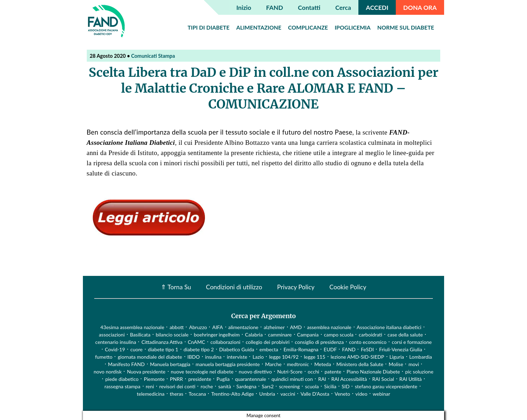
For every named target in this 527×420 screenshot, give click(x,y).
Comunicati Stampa (153, 56)
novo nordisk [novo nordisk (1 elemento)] (108, 372)
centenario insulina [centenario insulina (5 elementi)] (116, 342)
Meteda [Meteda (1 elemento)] (323, 364)
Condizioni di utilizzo (234, 287)
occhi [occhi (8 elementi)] (313, 372)
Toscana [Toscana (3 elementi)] (197, 394)
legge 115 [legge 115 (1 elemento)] (314, 357)
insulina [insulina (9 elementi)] (213, 357)
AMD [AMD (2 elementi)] (296, 327)
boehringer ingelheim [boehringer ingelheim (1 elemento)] (217, 335)
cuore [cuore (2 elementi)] (136, 349)
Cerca (343, 8)
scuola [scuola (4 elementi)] (312, 386)
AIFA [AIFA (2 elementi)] (218, 327)
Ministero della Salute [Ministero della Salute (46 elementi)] (360, 364)
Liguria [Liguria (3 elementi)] (397, 357)
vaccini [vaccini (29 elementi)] (288, 394)
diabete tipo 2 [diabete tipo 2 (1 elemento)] (199, 349)
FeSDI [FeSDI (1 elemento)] (367, 349)
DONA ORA (420, 8)
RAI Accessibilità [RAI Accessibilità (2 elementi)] (349, 379)
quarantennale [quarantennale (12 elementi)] (250, 379)
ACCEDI (377, 8)
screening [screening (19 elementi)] (289, 386)
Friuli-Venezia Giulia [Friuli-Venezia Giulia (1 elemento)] (401, 349)
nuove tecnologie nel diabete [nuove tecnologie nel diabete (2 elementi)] (202, 372)
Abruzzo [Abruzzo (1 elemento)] (198, 327)
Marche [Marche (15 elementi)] (273, 364)
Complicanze (308, 27)
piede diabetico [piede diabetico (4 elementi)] (122, 379)
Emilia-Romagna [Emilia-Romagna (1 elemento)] (301, 349)
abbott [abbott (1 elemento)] (177, 327)
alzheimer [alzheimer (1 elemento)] (274, 327)
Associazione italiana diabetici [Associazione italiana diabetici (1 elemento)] (389, 327)
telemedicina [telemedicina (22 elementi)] (151, 394)
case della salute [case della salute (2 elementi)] (405, 335)
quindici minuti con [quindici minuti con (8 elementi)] (292, 379)
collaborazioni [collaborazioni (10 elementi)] (225, 342)
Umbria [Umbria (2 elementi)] (267, 394)
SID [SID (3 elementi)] (346, 386)
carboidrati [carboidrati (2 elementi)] (371, 335)
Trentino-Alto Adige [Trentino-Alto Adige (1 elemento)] (233, 394)
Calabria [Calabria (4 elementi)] (254, 335)
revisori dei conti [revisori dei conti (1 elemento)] (177, 386)
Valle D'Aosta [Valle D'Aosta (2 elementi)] (315, 394)
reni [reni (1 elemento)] (150, 386)
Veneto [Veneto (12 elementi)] (342, 394)
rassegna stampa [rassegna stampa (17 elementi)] (122, 386)
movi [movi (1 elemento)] (414, 364)
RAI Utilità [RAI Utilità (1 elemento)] (411, 379)
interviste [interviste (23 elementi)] (237, 357)
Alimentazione (259, 27)
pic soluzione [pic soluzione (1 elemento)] (419, 372)
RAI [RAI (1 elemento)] (322, 379)
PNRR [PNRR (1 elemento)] (177, 379)
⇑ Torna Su (176, 287)
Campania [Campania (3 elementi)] (308, 335)
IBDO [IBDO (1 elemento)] (193, 357)
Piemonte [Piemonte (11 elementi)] (154, 379)
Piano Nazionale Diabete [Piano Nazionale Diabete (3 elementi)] (373, 372)
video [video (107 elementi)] (362, 394)
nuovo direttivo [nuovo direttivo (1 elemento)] (255, 372)
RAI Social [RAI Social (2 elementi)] (383, 379)
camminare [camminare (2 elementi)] (280, 335)
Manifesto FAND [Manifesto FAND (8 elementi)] (126, 364)
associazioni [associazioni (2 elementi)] (112, 335)
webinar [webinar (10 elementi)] (382, 394)
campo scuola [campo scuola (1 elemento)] (339, 335)
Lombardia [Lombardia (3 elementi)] (420, 357)
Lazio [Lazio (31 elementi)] (258, 357)
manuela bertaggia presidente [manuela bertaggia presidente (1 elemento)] (228, 364)
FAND (274, 8)
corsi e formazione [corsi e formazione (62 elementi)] (412, 342)
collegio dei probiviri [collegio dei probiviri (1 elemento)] (267, 342)
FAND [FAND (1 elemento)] (349, 349)
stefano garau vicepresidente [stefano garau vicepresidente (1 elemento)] (386, 386)
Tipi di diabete (209, 27)
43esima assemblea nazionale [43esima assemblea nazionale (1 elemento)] (132, 327)
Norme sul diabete (406, 27)
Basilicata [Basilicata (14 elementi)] (140, 335)
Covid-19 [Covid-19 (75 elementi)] (115, 349)
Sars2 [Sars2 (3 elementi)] (268, 386)
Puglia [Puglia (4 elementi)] (223, 379)
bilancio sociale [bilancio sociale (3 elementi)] (172, 335)
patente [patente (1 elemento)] (333, 372)
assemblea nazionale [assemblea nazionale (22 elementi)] (329, 327)
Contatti (309, 8)
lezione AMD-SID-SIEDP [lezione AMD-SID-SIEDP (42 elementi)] (357, 357)
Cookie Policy (348, 287)
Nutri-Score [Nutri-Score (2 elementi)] (290, 372)
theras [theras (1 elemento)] (176, 394)
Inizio (244, 8)
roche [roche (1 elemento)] (207, 386)
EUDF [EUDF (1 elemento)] (330, 349)
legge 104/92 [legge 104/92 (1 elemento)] (284, 357)
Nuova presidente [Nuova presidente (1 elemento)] (146, 372)
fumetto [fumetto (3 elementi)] (104, 357)
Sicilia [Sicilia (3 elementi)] (330, 386)
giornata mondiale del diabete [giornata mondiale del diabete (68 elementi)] (150, 357)
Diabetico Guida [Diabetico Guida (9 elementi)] (237, 349)
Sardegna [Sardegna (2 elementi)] (246, 386)
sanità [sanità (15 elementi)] (225, 386)
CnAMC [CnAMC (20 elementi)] (196, 342)
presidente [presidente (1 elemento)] (200, 379)
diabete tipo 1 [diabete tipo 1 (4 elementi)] (163, 349)
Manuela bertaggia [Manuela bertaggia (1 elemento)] (170, 364)
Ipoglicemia (353, 27)
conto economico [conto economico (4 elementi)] (368, 342)
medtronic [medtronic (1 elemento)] (298, 364)
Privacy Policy (296, 287)
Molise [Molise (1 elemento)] (396, 364)
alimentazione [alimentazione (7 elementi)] (243, 327)
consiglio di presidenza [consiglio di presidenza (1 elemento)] (319, 342)
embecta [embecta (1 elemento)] (269, 349)
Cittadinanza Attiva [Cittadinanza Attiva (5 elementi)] (162, 342)
